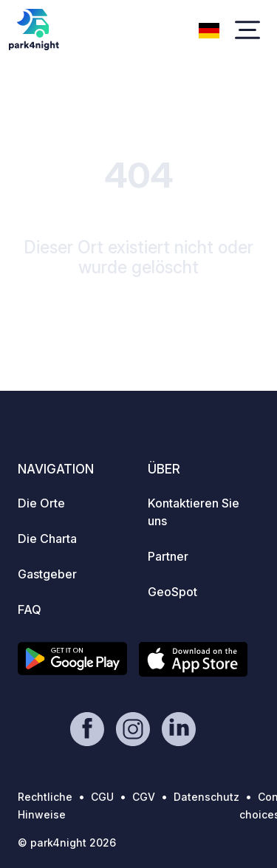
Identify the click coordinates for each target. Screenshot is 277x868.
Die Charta (47, 539)
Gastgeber (47, 574)
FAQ (30, 609)
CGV (144, 797)
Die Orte (41, 503)
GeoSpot (172, 592)
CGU (102, 797)
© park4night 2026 (67, 843)
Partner (168, 556)
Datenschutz (206, 797)
